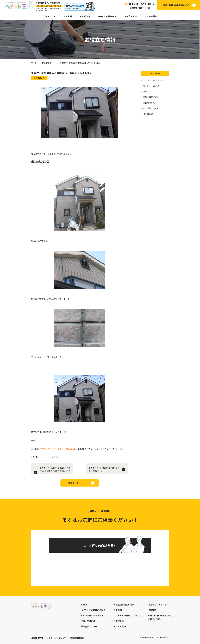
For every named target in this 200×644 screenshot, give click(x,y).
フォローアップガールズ (154, 80)
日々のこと (148, 114)
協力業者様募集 (77, 638)
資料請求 (152, 610)
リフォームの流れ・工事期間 (127, 615)
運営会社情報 (37, 638)
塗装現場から (149, 103)
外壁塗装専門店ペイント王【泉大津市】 (58, 449)
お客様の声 (85, 16)
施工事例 (68, 16)
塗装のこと (148, 91)
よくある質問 (151, 16)
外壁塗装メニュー (89, 626)
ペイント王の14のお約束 (92, 615)
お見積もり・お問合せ (158, 604)
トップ (84, 604)
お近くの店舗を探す (107, 16)
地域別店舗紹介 (88, 621)
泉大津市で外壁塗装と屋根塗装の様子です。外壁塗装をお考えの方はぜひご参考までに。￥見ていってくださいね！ (55, 470)
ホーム (34, 63)
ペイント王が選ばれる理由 (93, 610)
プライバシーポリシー (57, 638)
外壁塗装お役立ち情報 (124, 604)
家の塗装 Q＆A (150, 108)
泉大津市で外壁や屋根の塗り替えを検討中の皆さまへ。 (104, 469)
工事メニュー (49, 16)
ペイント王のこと (151, 86)
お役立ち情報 (130, 16)
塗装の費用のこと (151, 97)
